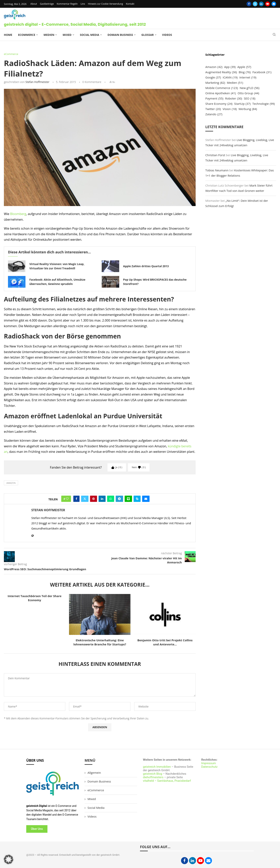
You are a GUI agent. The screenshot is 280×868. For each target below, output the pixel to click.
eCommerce (27, 35)
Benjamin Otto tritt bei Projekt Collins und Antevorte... (165, 642)
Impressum (209, 763)
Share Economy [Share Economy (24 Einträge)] (219, 104)
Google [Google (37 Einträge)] (213, 77)
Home (8, 35)
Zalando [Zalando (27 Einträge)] (214, 114)
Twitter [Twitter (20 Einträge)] (213, 109)
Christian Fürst (215, 155)
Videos (167, 35)
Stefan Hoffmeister (37, 82)
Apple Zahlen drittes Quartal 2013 (146, 266)
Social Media (90, 35)
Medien (49, 35)
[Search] (274, 35)
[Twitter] (255, 4)
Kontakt (130, 4)
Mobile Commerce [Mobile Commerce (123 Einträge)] (222, 88)
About (34, 4)
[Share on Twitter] (85, 499)
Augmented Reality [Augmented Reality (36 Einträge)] (221, 72)
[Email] (274, 4)
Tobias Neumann (217, 170)
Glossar (148, 35)
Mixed (67, 35)
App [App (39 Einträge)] (230, 67)
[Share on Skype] (137, 499)
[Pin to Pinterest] (94, 499)
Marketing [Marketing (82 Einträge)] (215, 83)
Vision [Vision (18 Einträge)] (230, 109)
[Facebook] (249, 4)
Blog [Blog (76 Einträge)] (245, 72)
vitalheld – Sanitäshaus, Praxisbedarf (167, 781)
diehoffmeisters (153, 777)
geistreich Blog (153, 774)
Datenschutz (209, 767)
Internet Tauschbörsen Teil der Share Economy (35, 598)
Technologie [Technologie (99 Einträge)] (264, 104)
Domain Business (120, 35)
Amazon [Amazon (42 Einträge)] (214, 67)
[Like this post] (67, 499)
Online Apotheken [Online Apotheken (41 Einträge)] (221, 93)
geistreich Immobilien (157, 767)
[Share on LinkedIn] (102, 499)
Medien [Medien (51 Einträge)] (235, 83)
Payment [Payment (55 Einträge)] (214, 98)
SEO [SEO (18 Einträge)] (250, 98)
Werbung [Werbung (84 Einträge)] (248, 109)
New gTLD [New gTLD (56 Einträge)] (249, 88)
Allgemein (94, 773)
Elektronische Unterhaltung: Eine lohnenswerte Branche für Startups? (100, 642)
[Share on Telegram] (119, 499)
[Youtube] (268, 4)
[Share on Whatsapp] (111, 499)
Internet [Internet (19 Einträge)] (248, 77)
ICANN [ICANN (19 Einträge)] (230, 77)
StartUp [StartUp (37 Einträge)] (242, 104)
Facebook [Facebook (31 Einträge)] (262, 72)
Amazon (11, 483)
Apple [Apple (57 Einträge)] (244, 67)
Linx (83, 4)
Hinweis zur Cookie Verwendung (105, 4)
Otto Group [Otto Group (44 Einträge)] (248, 93)
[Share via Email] (146, 499)
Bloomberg (18, 214)
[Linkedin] (261, 4)
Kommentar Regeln (67, 4)
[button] (9, 859)
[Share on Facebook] (76, 499)
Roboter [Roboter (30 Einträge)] (234, 98)
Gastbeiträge (47, 4)
